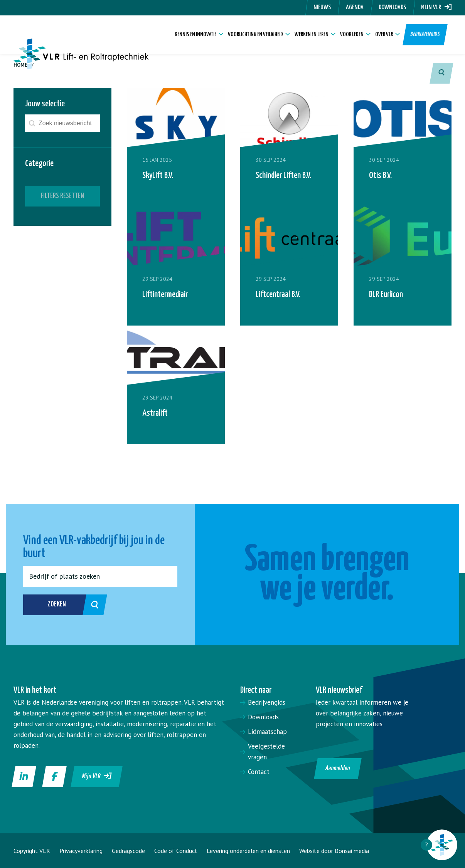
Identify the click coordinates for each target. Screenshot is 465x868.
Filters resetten (62, 196)
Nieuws (322, 8)
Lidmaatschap (267, 732)
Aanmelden (338, 768)
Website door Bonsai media (334, 851)
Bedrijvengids (425, 34)
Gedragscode (128, 851)
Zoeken (68, 605)
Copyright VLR (32, 851)
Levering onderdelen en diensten (248, 851)
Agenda (355, 8)
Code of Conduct (176, 851)
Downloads (392, 8)
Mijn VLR (436, 8)
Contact (259, 772)
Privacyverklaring (81, 851)
